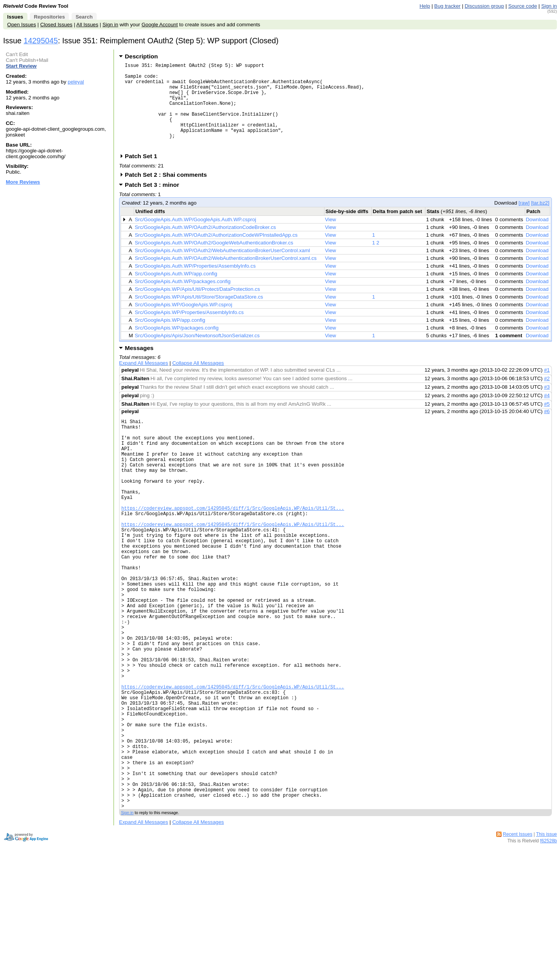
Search (84, 17)
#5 (547, 423)
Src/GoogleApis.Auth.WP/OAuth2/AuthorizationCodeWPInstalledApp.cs (216, 254)
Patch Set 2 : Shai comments (168, 193)
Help (425, 6)
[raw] (524, 221)
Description (141, 56)
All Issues (87, 25)
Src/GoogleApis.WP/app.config (170, 339)
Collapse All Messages (198, 382)
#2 (547, 397)
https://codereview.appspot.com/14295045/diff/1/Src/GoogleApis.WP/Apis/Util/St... (233, 546)
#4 (547, 414)
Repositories (49, 17)
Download (537, 238)
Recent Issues (517, 936)
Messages (139, 366)
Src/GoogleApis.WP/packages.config (177, 346)
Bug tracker (447, 6)
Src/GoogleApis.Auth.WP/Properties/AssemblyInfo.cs (195, 284)
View (330, 238)
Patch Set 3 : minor (155, 203)
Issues (15, 17)
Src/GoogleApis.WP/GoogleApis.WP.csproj (183, 323)
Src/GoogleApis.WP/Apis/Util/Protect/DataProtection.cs (197, 308)
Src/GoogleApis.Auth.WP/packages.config (183, 300)
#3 (547, 406)
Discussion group (485, 6)
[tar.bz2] (540, 221)
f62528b (549, 943)
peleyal (76, 82)
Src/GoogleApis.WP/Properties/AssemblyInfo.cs (189, 331)
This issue (546, 936)
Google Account (160, 25)
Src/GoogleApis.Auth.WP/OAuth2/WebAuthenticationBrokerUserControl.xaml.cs (225, 277)
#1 (547, 389)
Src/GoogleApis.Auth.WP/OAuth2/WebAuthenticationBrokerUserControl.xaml (222, 269)
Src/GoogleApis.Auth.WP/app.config (176, 292)
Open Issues (22, 25)
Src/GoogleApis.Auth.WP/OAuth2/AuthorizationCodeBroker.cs (205, 246)
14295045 (41, 41)
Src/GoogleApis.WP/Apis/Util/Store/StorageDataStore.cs (199, 315)
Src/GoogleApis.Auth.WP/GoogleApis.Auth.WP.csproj (195, 238)
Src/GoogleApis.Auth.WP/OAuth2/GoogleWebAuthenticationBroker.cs (214, 261)
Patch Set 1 (144, 175)
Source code (522, 6)
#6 (547, 430)
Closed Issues (56, 25)
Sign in (549, 6)
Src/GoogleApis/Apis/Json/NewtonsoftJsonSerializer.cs (197, 354)
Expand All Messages (144, 382)
